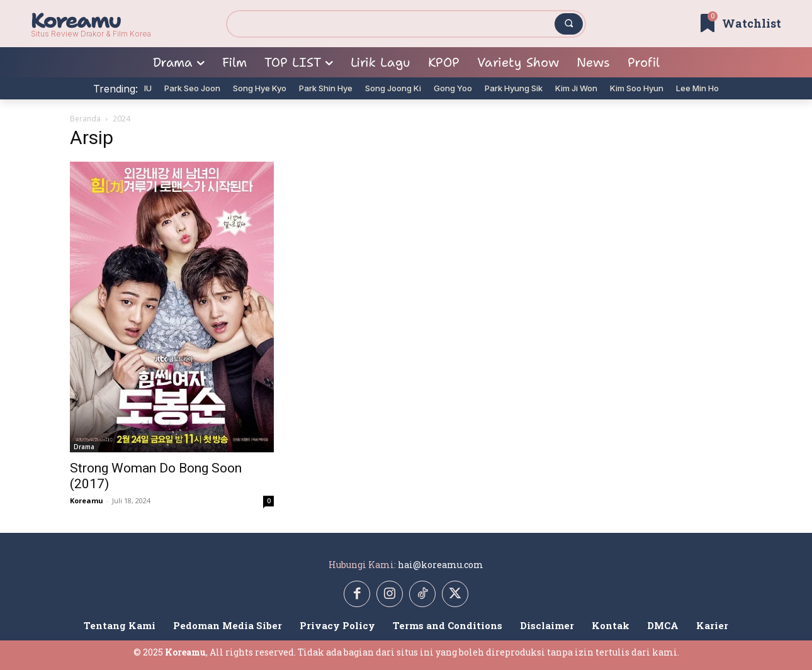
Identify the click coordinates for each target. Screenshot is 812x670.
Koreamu (87, 500)
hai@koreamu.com (441, 565)
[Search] (569, 24)
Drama (84, 447)
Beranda (85, 119)
